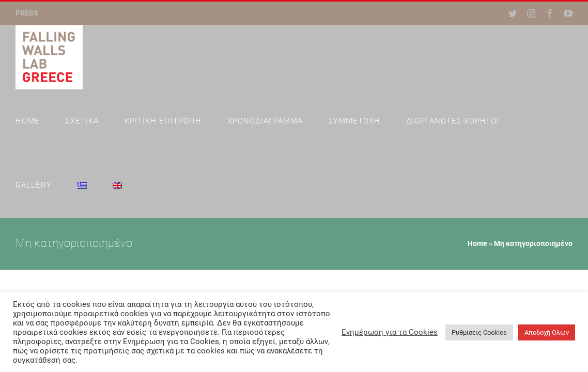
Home (477, 179)
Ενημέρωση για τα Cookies (390, 332)
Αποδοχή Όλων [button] (547, 332)
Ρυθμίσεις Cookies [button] (479, 332)
